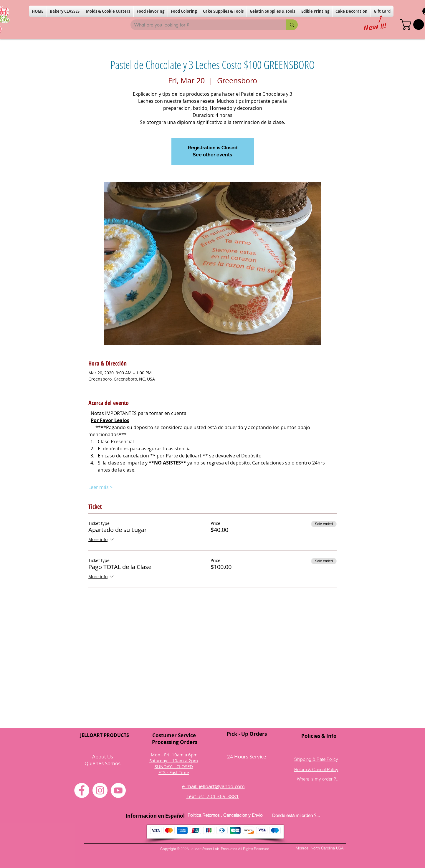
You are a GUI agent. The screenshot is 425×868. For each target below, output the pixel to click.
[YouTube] (118, 790)
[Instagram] (100, 790)
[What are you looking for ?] (204, 25)
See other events (212, 155)
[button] (65, 11)
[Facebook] (82, 790)
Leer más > (100, 487)
